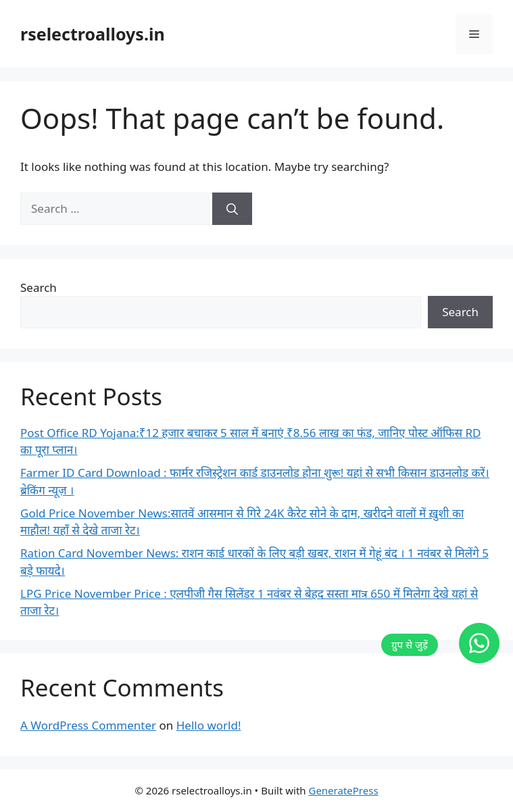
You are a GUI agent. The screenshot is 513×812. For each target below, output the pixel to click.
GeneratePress (343, 790)
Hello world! (209, 725)
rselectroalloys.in (93, 34)
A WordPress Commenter (88, 725)
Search (39, 287)
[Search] (232, 209)
